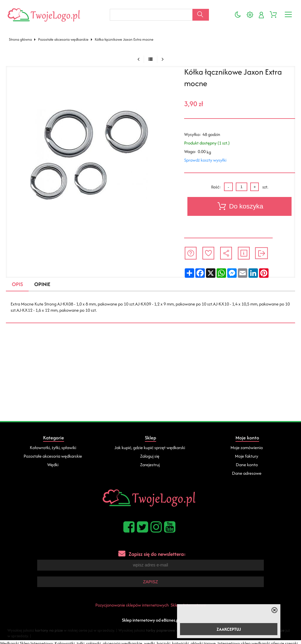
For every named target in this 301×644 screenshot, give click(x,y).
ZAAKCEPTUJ (229, 629)
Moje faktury (247, 456)
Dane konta (247, 465)
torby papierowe (161, 630)
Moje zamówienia (247, 447)
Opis (17, 284)
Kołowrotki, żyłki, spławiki (53, 447)
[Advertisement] (150, 377)
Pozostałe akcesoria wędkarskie (63, 39)
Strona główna (20, 39)
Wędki (53, 465)
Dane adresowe (247, 473)
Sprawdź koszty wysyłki (205, 160)
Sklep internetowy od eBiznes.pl (151, 619)
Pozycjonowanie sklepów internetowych (132, 604)
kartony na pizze (49, 630)
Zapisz (150, 581)
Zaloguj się (150, 456)
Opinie (42, 284)
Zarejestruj (150, 465)
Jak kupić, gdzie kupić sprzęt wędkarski (150, 447)
